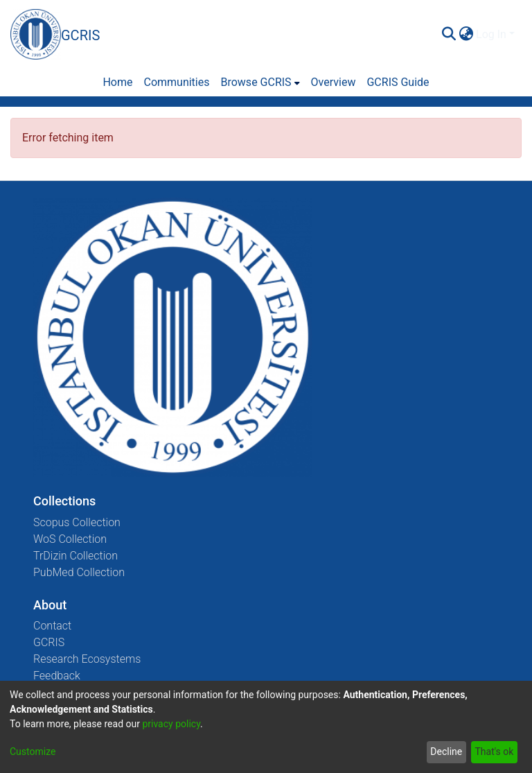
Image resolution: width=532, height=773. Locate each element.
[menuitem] (466, 35)
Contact (52, 626)
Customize (33, 752)
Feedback (57, 676)
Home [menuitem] (117, 82)
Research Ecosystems (87, 659)
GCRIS (49, 642)
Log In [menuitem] (491, 34)
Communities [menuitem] (176, 82)
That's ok (494, 752)
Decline (446, 752)
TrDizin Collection (76, 556)
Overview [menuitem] (334, 82)
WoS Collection (70, 539)
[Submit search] (449, 35)
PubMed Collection (79, 572)
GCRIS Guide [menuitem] (398, 82)
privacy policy (171, 724)
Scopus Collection (77, 522)
